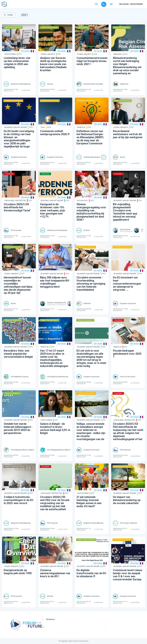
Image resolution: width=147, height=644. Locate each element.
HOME (8, 15)
